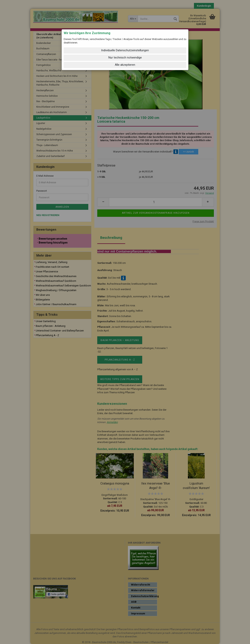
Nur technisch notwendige (125, 58)
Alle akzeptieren (125, 65)
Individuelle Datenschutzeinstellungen (125, 50)
